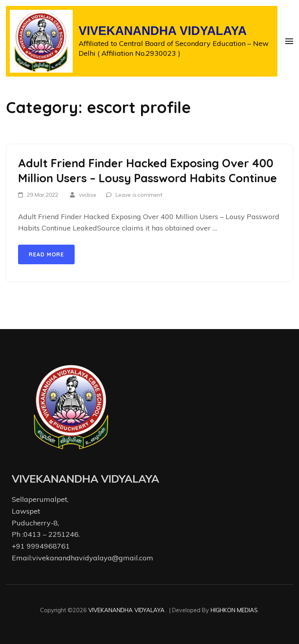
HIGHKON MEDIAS (234, 610)
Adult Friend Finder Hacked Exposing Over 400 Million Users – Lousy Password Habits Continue (148, 170)
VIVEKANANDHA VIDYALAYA (163, 31)
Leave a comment (139, 195)
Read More (46, 254)
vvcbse (88, 195)
